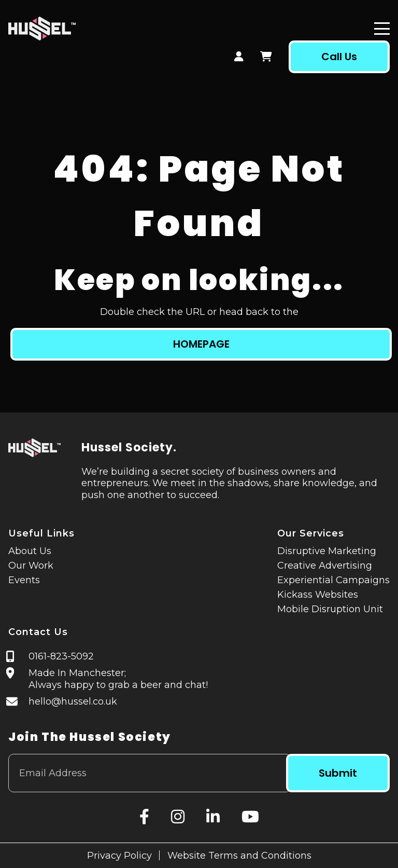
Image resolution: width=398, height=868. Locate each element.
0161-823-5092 (62, 656)
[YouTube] (250, 817)
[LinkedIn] (213, 817)
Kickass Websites (318, 595)
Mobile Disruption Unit (330, 609)
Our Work (31, 566)
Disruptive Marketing (327, 551)
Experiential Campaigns (333, 580)
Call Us (339, 57)
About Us (30, 551)
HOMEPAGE (201, 344)
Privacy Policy (119, 856)
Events (24, 580)
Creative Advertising (325, 566)
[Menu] (382, 29)
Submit (337, 773)
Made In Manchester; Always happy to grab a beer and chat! (119, 679)
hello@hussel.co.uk (73, 701)
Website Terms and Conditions (239, 856)
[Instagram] (178, 817)
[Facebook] (144, 817)
